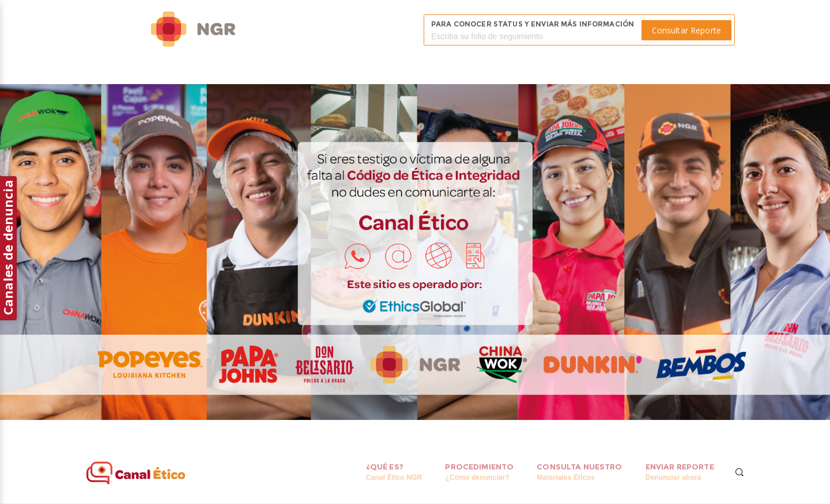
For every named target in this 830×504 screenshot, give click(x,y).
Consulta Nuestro (579, 472)
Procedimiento (479, 472)
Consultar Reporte (686, 30)
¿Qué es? (394, 472)
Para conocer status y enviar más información (533, 24)
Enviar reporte (680, 472)
